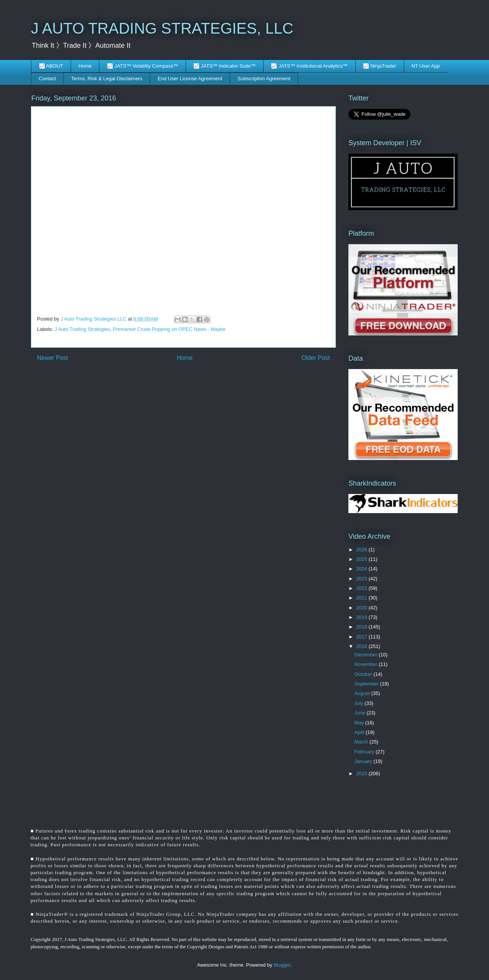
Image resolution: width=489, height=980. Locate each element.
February (365, 752)
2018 (362, 627)
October (364, 674)
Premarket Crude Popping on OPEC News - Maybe (169, 329)
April (360, 732)
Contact (48, 79)
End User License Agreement (190, 79)
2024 (362, 569)
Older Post (316, 358)
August (363, 693)
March (362, 742)
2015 (362, 773)
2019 (362, 617)
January (364, 761)
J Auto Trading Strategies (82, 329)
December (367, 655)
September (367, 684)
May (360, 723)
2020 (362, 608)
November (367, 664)
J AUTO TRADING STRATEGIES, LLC (162, 28)
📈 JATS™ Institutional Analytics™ (309, 66)
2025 (362, 559)
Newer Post (53, 358)
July (360, 703)
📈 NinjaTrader (380, 66)
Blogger (282, 965)
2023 (362, 579)
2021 (362, 598)
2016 (362, 646)
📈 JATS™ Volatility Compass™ (142, 66)
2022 (362, 588)
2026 (362, 550)
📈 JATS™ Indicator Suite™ (224, 66)
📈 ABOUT (51, 66)
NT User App (426, 66)
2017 (362, 637)
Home (85, 66)
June (361, 713)
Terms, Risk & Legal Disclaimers (107, 79)
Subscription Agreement (264, 79)
